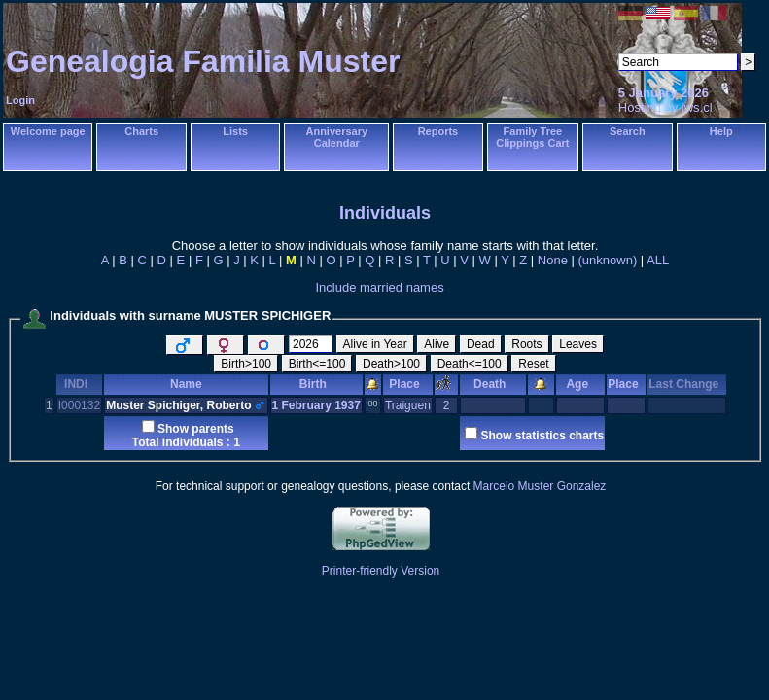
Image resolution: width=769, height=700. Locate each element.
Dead (481, 344)
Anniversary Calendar (336, 137)
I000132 (79, 405)
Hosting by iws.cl (665, 107)
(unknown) (608, 260)
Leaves (578, 344)
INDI (79, 384)
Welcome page (48, 131)
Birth (316, 384)
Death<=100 (470, 364)
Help (721, 131)
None (553, 260)
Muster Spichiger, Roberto (178, 405)
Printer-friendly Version (381, 571)
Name (186, 384)
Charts (141, 131)
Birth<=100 (317, 364)
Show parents (196, 429)
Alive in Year (375, 344)
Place (407, 384)
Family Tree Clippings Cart (532, 137)
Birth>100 (246, 364)
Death (493, 384)
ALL (658, 260)
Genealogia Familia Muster (203, 61)
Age (580, 384)
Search (628, 131)
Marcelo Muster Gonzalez (540, 486)
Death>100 (391, 364)
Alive (437, 344)
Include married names (379, 287)
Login (20, 100)
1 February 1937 (316, 405)
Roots (526, 344)
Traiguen (408, 405)
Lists (235, 131)
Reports (438, 131)
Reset (533, 364)
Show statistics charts (542, 436)
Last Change (687, 384)
